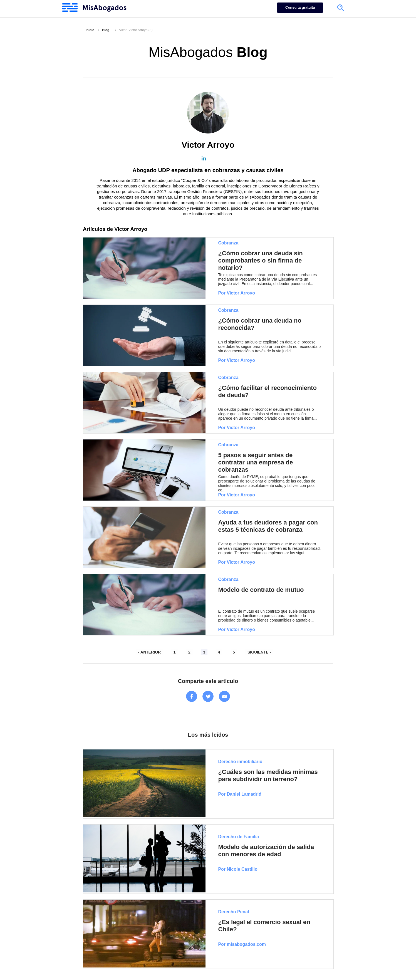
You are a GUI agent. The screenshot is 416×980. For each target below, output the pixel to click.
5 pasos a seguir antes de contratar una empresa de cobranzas (255, 462)
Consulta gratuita (300, 7)
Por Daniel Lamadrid (240, 794)
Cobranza (228, 243)
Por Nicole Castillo (238, 869)
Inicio (90, 30)
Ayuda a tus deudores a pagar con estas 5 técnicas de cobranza (268, 526)
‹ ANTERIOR (149, 652)
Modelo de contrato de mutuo (261, 590)
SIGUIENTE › (259, 652)
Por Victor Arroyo (236, 293)
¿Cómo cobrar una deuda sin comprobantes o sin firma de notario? (260, 260)
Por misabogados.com (242, 944)
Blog (106, 30)
